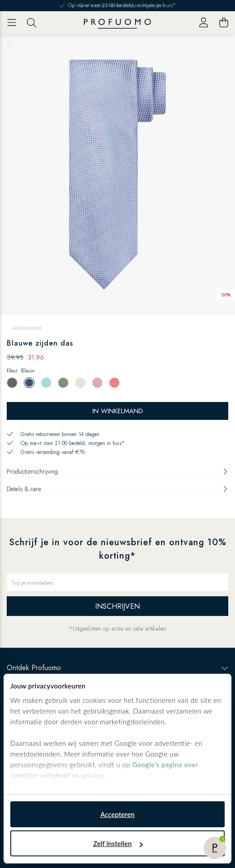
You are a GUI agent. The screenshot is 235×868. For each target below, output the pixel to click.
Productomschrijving (117, 471)
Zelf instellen (118, 843)
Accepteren (118, 814)
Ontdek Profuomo (117, 668)
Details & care (117, 489)
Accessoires (27, 328)
